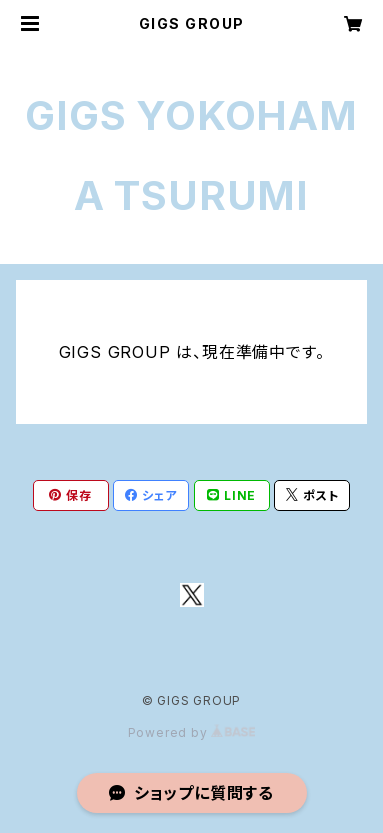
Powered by (192, 732)
